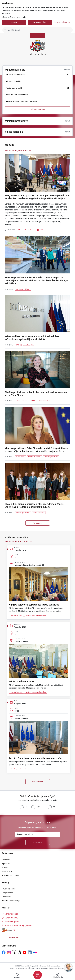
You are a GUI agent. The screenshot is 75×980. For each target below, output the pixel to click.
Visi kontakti (14, 937)
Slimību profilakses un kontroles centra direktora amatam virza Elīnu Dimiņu (36, 394)
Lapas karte (7, 897)
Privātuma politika (9, 889)
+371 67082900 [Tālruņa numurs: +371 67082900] (11, 918)
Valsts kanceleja (28, 345)
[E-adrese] (7, 930)
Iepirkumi (6, 864)
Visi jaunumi (38, 523)
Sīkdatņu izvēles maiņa (11, 900)
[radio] (23, 807)
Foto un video (7, 871)
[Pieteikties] (38, 842)
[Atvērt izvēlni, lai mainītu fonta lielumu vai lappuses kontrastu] (58, 976)
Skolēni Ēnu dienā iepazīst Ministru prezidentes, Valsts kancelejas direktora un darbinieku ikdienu (34, 505)
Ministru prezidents (23, 289)
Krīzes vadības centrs (10, 875)
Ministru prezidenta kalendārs (36, 615)
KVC (19, 230)
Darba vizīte (20, 457)
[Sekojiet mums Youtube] (25, 952)
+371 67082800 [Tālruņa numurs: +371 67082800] (11, 914)
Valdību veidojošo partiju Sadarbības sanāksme (34, 605)
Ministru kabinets (38, 109)
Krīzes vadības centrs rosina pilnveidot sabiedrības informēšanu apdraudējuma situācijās (32, 338)
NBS (41, 230)
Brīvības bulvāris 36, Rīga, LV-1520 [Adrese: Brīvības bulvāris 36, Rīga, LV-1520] (19, 925)
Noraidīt (14, 22)
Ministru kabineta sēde (21, 681)
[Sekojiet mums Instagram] (9, 952)
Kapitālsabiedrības (34, 457)
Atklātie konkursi (22, 401)
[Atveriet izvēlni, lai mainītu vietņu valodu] (17, 976)
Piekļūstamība (7, 893)
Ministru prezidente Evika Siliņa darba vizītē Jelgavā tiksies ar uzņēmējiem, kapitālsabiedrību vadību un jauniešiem (36, 450)
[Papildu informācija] (14, 930)
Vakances (6, 860)
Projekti (5, 867)
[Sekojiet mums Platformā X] (14, 952)
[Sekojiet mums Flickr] (35, 952)
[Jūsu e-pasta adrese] (38, 834)
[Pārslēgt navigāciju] (38, 975)
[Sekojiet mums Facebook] (4, 952)
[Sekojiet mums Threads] (19, 952)
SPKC (33, 401)
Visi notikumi (37, 782)
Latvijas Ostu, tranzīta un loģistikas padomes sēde (36, 758)
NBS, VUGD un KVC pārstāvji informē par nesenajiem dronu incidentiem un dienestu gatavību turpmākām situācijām (37, 197)
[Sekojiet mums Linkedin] (30, 952)
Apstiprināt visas (40, 22)
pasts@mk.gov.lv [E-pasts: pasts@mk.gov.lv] (12, 922)
